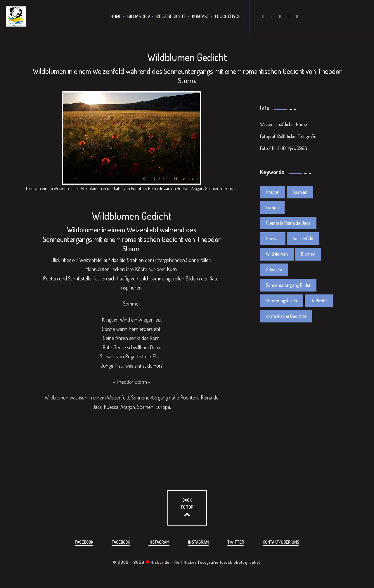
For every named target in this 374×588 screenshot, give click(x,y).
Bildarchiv (139, 16)
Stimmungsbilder (282, 301)
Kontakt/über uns (281, 542)
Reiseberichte (171, 16)
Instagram (159, 542)
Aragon (273, 192)
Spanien (300, 192)
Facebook (84, 542)
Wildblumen (277, 254)
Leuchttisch (228, 16)
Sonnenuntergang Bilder (288, 285)
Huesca (273, 238)
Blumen (308, 254)
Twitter (236, 542)
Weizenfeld (303, 238)
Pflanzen (274, 270)
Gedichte (319, 301)
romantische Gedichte (286, 316)
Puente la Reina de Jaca (288, 223)
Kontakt (201, 16)
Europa (272, 207)
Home (116, 16)
